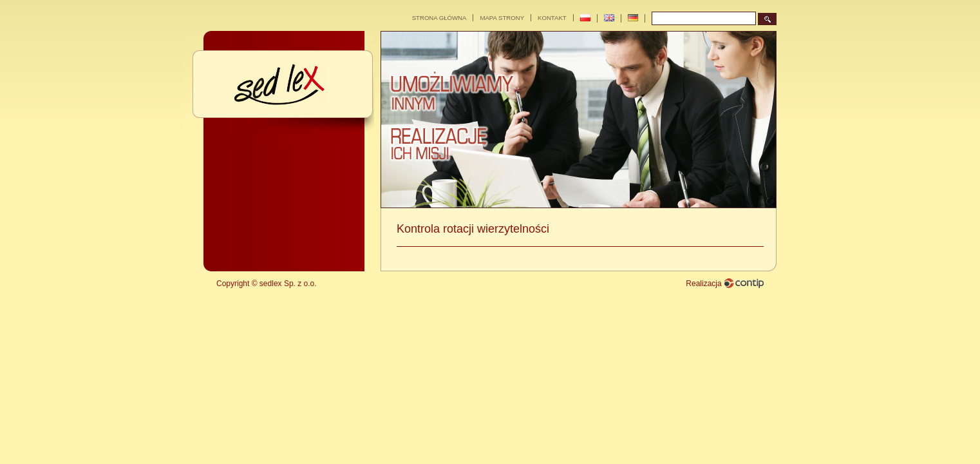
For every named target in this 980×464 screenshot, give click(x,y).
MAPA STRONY (502, 18)
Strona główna (439, 18)
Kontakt (552, 18)
